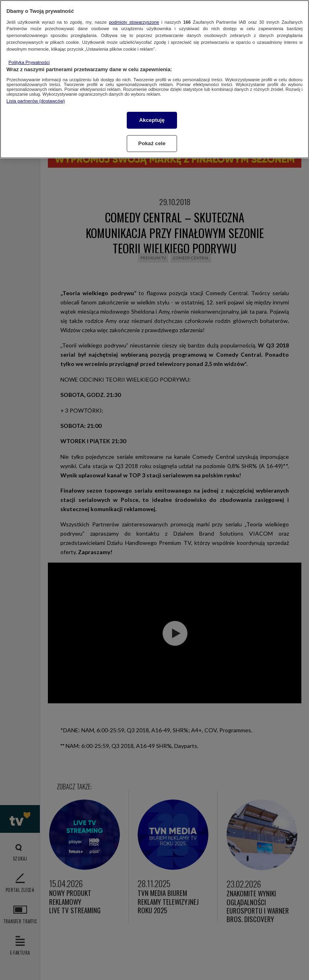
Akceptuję (152, 120)
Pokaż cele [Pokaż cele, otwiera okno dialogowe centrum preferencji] (152, 143)
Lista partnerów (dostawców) (36, 101)
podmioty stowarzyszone (134, 22)
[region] (154, 79)
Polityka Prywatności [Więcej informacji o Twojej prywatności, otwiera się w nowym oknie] (29, 62)
